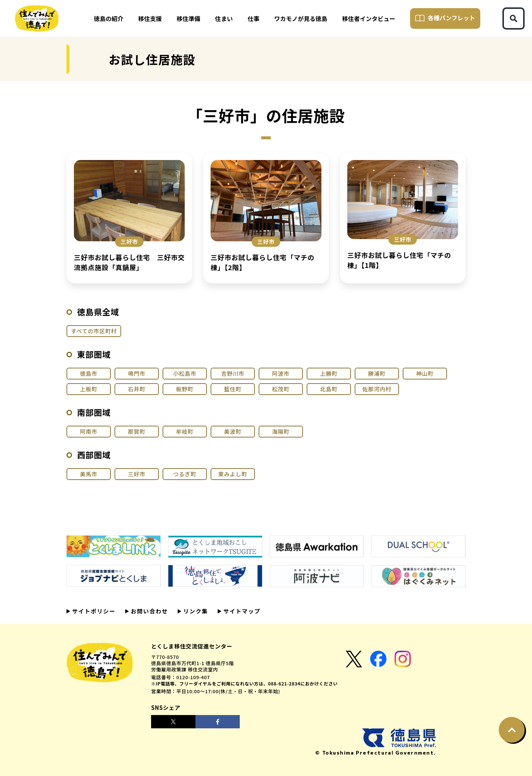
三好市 (137, 474)
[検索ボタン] (514, 18)
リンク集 (195, 611)
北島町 (329, 389)
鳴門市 (137, 373)
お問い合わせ (149, 611)
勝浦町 (377, 373)
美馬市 (88, 474)
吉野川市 (233, 373)
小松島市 (185, 373)
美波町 (233, 431)
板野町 (185, 389)
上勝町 (329, 373)
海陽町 (281, 431)
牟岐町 (185, 431)
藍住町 (233, 389)
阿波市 (281, 373)
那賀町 (137, 431)
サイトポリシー (93, 611)
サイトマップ (241, 611)
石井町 (137, 389)
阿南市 (88, 431)
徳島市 (88, 373)
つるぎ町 (185, 474)
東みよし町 (233, 474)
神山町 (425, 373)
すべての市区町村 (94, 331)
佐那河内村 (377, 389)
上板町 (88, 389)
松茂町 (281, 389)
